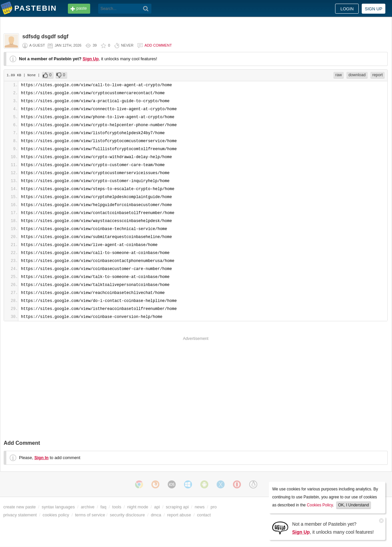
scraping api (177, 507)
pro (214, 507)
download (357, 75)
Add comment (158, 45)
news (200, 507)
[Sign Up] (280, 528)
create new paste (19, 507)
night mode (138, 507)
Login (347, 9)
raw (339, 75)
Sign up (374, 9)
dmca (156, 515)
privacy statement (20, 515)
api (157, 507)
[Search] (146, 9)
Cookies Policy (320, 505)
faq (103, 507)
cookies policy (56, 515)
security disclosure (127, 515)
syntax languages (58, 507)
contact (204, 515)
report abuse (179, 515)
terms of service (90, 515)
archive (88, 507)
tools (117, 507)
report (378, 75)
